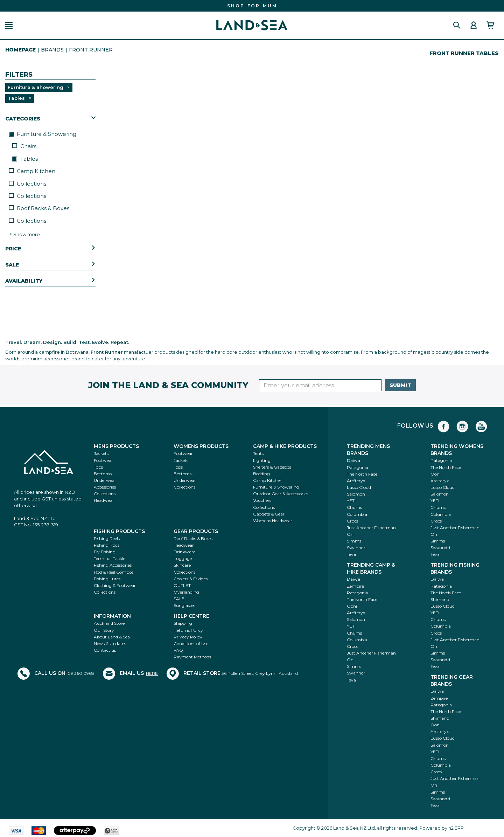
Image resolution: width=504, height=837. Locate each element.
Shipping (183, 623)
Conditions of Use (191, 644)
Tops (98, 467)
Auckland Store (109, 623)
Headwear (104, 500)
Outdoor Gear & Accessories (281, 494)
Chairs (24, 146)
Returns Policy (188, 630)
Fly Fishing (105, 552)
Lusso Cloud (359, 487)
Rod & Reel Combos (114, 572)
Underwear (105, 480)
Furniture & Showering (43, 134)
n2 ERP (456, 828)
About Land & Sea (112, 637)
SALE (179, 599)
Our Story (104, 630)
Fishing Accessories (113, 565)
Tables (25, 159)
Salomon (356, 494)
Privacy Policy (188, 637)
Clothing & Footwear (115, 585)
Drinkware (184, 552)
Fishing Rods (107, 545)
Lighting (262, 460)
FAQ (178, 650)
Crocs (352, 521)
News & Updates (110, 644)
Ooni (436, 474)
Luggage (183, 558)
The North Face (362, 474)
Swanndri (357, 548)
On (350, 534)
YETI (351, 501)
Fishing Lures (107, 579)
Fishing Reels (107, 538)
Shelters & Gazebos (272, 467)
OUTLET (182, 585)
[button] (9, 25)
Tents (258, 453)
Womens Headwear (273, 521)
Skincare (182, 565)
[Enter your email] (320, 385)
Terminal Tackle (110, 558)
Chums (354, 507)
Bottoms (103, 474)
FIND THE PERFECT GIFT (252, 6)
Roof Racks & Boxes (39, 208)
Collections (27, 184)
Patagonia (358, 467)
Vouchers (262, 500)
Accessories (105, 487)
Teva (351, 554)
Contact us (105, 650)
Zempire (355, 586)
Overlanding (186, 592)
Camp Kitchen (32, 171)
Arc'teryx (356, 481)
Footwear (103, 460)
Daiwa (353, 460)
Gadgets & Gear (269, 514)
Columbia (357, 514)
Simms (354, 541)
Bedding (261, 474)
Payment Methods (192, 657)
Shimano (440, 599)
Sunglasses (184, 605)
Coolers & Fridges (191, 579)
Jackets (101, 453)
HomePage (20, 50)
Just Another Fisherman (371, 528)
